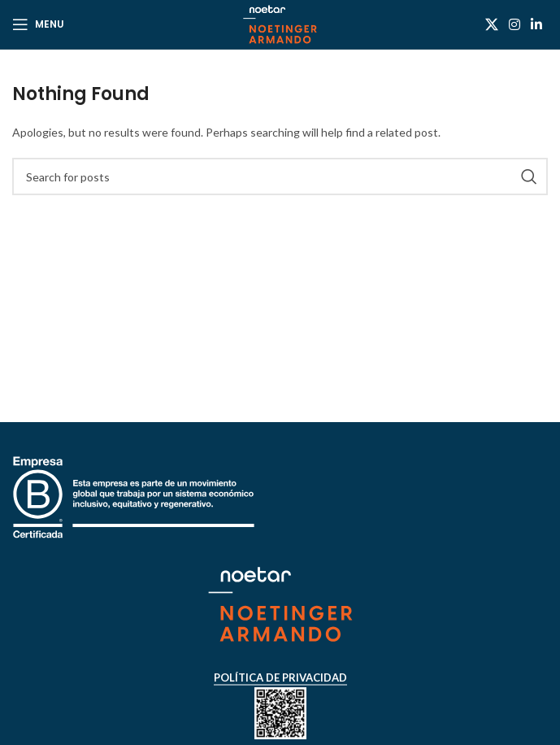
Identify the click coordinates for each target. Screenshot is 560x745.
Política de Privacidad (280, 678)
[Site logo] (280, 23)
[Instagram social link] (514, 24)
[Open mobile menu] (38, 24)
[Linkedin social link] (537, 24)
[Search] (280, 176)
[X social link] (491, 24)
